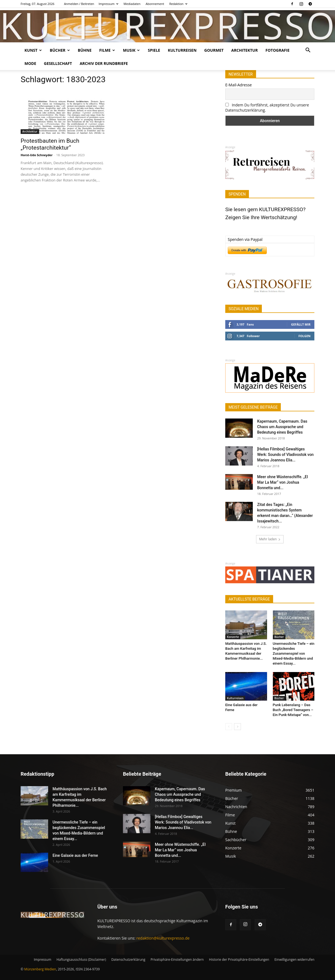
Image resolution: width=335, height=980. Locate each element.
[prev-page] (229, 727)
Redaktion (178, 4)
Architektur (245, 50)
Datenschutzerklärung (128, 960)
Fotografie (277, 50)
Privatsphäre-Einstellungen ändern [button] (177, 960)
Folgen (304, 336)
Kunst (33, 50)
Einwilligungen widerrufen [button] (294, 960)
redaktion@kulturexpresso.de (163, 938)
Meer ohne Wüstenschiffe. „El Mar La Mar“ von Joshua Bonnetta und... (282, 482)
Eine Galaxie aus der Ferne (75, 855)
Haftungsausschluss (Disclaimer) (81, 960)
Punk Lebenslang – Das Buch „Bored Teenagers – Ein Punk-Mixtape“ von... (293, 710)
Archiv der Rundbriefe (104, 63)
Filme (107, 50)
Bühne (85, 50)
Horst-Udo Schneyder (37, 155)
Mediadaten (132, 4)
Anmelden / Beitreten (79, 4)
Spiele (154, 50)
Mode (30, 63)
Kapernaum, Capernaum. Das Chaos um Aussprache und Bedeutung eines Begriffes (282, 427)
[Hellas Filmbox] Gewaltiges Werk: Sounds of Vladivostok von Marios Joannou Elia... (285, 455)
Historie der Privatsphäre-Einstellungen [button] (239, 960)
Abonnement (155, 4)
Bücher (60, 50)
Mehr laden (270, 539)
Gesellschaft (58, 63)
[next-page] (237, 727)
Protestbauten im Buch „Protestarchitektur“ (50, 144)
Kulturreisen (182, 50)
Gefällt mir (301, 324)
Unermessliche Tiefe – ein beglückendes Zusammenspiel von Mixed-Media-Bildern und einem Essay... (294, 653)
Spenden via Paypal (245, 239)
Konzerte (233, 637)
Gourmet (214, 50)
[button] (308, 51)
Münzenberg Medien (40, 969)
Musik (131, 50)
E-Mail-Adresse (238, 85)
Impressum (108, 4)
